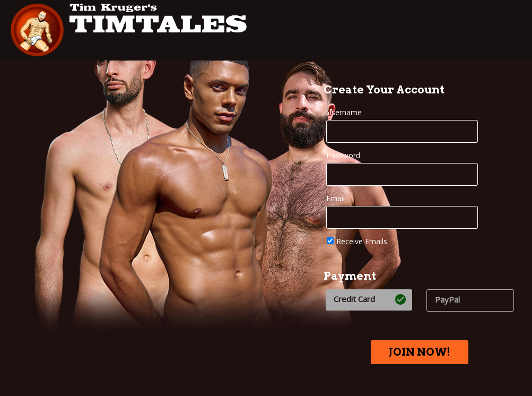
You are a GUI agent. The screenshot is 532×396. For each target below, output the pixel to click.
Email (335, 198)
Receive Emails (357, 241)
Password (343, 155)
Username (344, 112)
